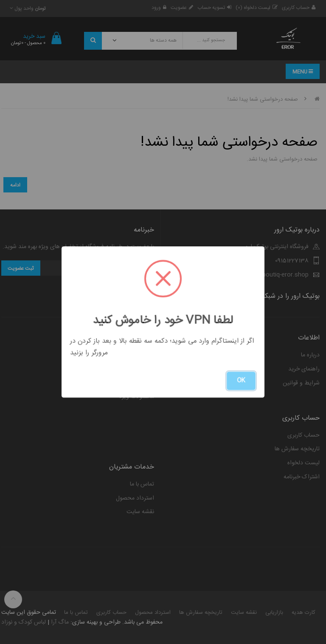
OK (241, 381)
